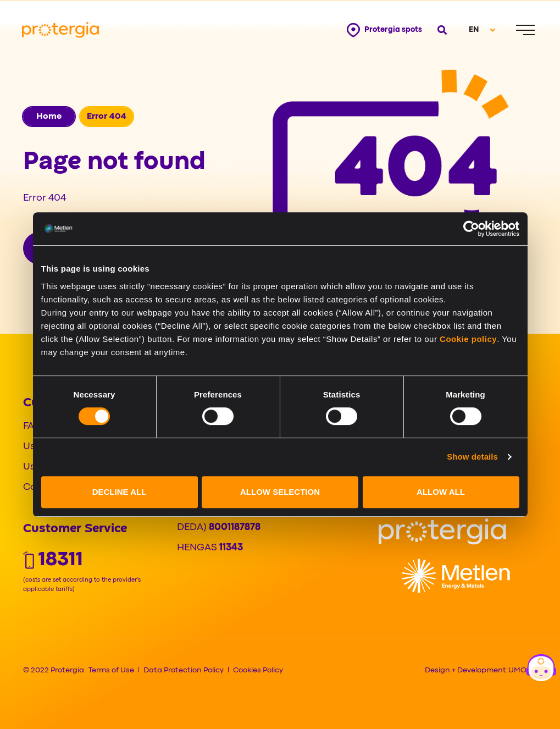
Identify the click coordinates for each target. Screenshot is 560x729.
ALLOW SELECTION (280, 492)
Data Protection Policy (184, 670)
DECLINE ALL (120, 492)
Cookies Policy (258, 670)
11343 (231, 548)
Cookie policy (468, 339)
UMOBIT (523, 670)
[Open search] (441, 30)
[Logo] (442, 532)
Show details (472, 457)
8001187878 (235, 528)
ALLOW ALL (441, 492)
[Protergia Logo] (60, 30)
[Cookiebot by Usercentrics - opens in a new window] (471, 229)
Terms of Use (111, 670)
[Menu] (525, 30)
